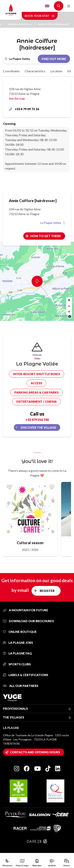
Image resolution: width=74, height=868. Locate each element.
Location (56, 71)
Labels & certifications (26, 675)
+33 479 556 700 (37, 420)
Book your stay (40, 16)
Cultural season (30, 543)
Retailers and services (22, 24)
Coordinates (11, 71)
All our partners (21, 686)
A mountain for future (26, 610)
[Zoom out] (69, 306)
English (47, 6)
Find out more (54, 59)
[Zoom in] (69, 300)
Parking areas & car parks (37, 392)
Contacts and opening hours (35, 752)
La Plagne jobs (18, 643)
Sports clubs (17, 664)
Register (47, 591)
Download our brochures (28, 621)
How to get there (46, 236)
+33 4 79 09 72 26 (24, 109)
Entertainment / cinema (37, 402)
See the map (17, 98)
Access (37, 383)
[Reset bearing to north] (69, 312)
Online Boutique (20, 632)
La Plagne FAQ (17, 653)
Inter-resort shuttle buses (37, 374)
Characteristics (35, 71)
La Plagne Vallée (53, 223)
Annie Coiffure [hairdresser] (53, 24)
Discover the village (38, 427)
